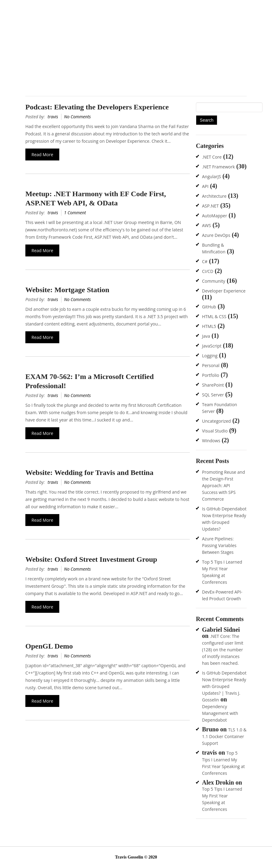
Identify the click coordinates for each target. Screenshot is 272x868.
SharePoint (213, 385)
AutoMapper (215, 216)
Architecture (214, 196)
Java (206, 336)
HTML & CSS (214, 316)
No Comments (78, 117)
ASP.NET (210, 206)
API (205, 186)
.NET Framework (218, 167)
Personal (211, 365)
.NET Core (212, 157)
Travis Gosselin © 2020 (136, 857)
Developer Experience (224, 291)
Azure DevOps (216, 235)
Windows (211, 441)
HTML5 (209, 326)
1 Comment (75, 213)
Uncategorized (216, 421)
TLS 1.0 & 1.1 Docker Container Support (224, 736)
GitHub (209, 307)
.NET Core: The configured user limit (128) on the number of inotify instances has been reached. (223, 650)
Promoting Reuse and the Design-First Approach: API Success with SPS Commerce (224, 485)
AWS (206, 225)
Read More (42, 154)
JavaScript (212, 346)
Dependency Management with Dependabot (220, 713)
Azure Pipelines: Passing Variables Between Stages (219, 545)
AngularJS (211, 177)
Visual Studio (215, 431)
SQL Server (213, 395)
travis (53, 117)
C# (205, 261)
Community (214, 281)
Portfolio (211, 375)
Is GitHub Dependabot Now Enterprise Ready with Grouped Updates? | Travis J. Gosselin (224, 686)
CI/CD (208, 271)
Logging (210, 356)
